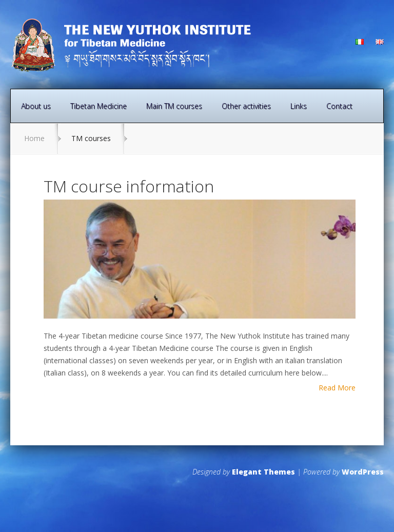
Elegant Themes (263, 472)
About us (36, 106)
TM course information (129, 186)
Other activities (246, 106)
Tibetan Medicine (98, 106)
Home (34, 138)
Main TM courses (174, 106)
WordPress (363, 472)
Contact (339, 106)
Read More (337, 388)
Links (299, 106)
